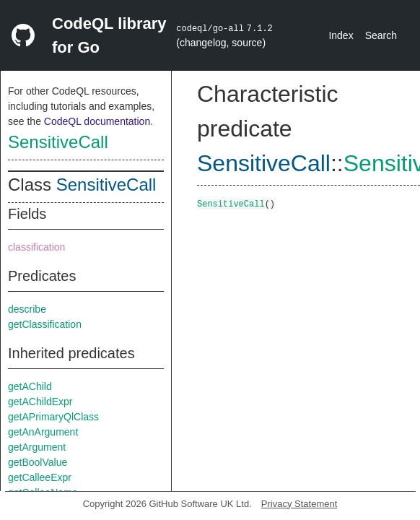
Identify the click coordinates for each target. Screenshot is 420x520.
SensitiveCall (58, 142)
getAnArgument (43, 432)
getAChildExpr (40, 402)
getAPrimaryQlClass (53, 417)
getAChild (30, 386)
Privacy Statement (299, 504)
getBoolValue (38, 462)
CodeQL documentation (97, 121)
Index (341, 35)
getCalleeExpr (40, 477)
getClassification (45, 324)
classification (36, 247)
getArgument (37, 447)
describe (27, 309)
